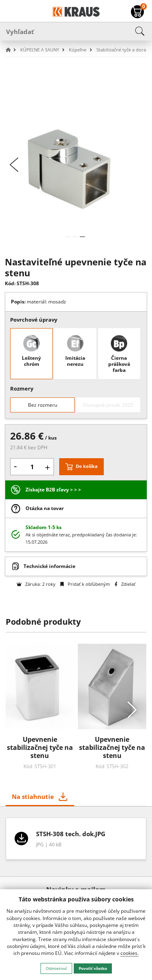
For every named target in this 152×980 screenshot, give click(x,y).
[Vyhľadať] (76, 31)
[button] (12, 50)
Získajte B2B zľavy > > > (53, 490)
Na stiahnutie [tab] (33, 796)
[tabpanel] (76, 841)
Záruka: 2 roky (36, 584)
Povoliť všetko (93, 968)
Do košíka (87, 466)
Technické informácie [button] (49, 566)
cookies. (130, 953)
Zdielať (125, 584)
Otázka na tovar (45, 508)
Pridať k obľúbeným (85, 584)
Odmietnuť (56, 968)
